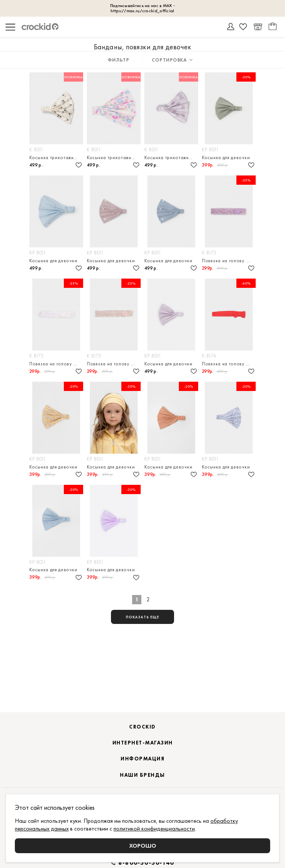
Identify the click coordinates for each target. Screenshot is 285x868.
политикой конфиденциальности (154, 828)
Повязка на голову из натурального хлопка (229, 261)
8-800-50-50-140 (146, 863)
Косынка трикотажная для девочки (56, 157)
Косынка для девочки (226, 157)
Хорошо (143, 846)
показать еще (142, 617)
